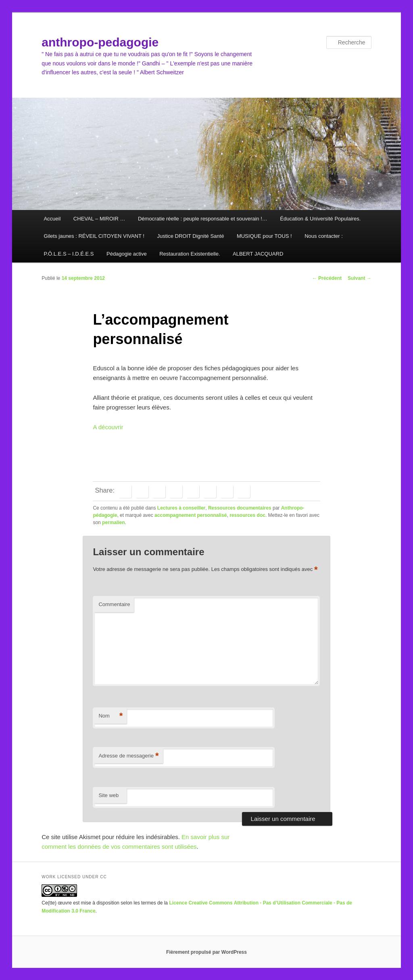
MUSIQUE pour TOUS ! (264, 236)
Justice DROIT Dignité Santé (190, 236)
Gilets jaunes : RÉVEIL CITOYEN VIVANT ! (94, 236)
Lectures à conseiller (181, 508)
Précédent (327, 278)
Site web (108, 795)
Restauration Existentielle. (190, 254)
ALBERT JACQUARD (258, 254)
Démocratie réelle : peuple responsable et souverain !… (203, 219)
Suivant (360, 278)
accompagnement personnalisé (191, 515)
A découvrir (108, 427)
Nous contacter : (324, 236)
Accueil (52, 219)
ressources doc (247, 515)
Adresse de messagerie (128, 756)
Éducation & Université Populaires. (320, 219)
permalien (114, 523)
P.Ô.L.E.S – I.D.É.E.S (69, 254)
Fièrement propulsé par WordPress (206, 952)
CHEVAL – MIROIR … (99, 219)
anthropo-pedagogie (100, 42)
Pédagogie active (127, 254)
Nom (111, 716)
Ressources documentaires (240, 508)
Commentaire (114, 604)
